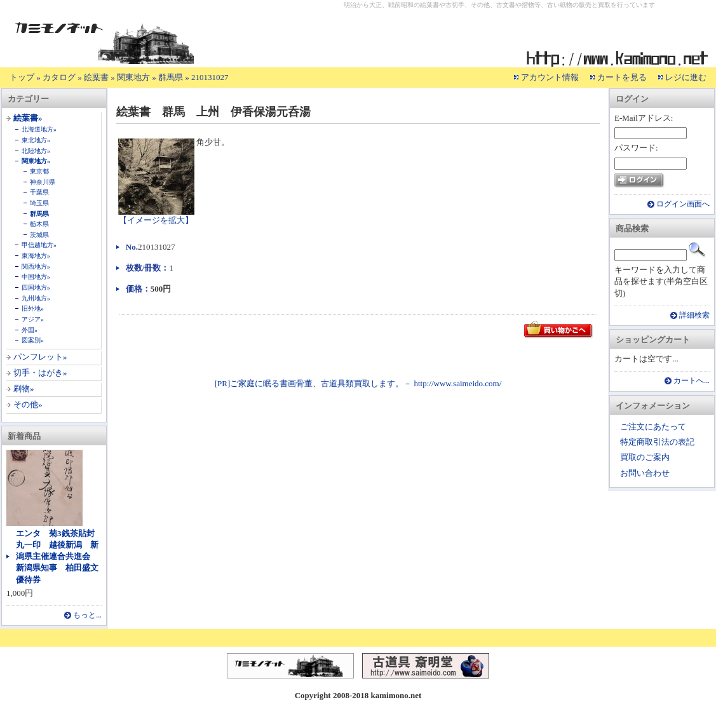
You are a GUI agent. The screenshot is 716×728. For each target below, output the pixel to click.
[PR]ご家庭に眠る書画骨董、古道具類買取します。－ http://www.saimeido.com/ (358, 383)
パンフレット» (40, 357)
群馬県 (171, 77)
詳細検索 (694, 315)
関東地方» (36, 161)
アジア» (33, 319)
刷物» (24, 388)
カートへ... (692, 381)
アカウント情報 (550, 77)
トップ (22, 77)
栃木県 (39, 224)
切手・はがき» (40, 373)
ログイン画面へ (683, 204)
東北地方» (36, 140)
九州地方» (36, 298)
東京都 (39, 171)
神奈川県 (43, 182)
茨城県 (39, 235)
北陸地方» (36, 151)
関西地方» (36, 266)
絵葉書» (28, 118)
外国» (30, 330)
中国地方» (36, 277)
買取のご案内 (645, 457)
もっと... (87, 615)
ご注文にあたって (653, 427)
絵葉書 (96, 77)
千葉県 (39, 192)
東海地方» (36, 256)
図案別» (33, 340)
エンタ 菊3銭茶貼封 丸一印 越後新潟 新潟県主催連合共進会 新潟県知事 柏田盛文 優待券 (61, 556)
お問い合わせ (645, 473)
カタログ (59, 77)
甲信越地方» (39, 245)
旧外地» (33, 308)
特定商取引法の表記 (657, 442)
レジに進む (686, 77)
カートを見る (622, 77)
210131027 (210, 77)
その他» (28, 404)
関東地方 (133, 77)
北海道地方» (39, 129)
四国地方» (36, 287)
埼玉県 (39, 203)
